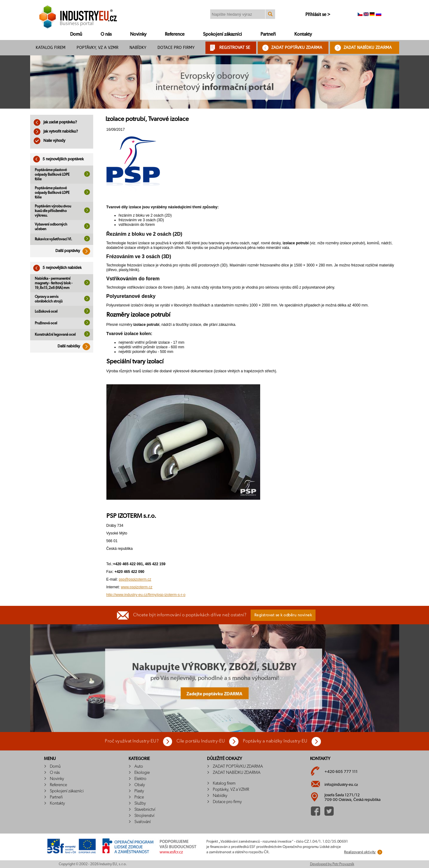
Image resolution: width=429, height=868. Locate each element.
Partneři (268, 34)
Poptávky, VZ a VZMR (97, 48)
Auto (139, 766)
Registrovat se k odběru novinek (283, 615)
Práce (139, 797)
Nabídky (138, 48)
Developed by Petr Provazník (332, 864)
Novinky (138, 34)
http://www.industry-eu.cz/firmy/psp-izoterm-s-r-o (146, 595)
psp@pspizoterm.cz (135, 579)
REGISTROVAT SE (235, 48)
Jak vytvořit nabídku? (56, 132)
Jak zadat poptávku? (55, 122)
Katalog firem (51, 48)
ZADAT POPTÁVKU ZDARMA (297, 48)
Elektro (140, 779)
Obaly (140, 785)
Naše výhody (49, 141)
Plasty (139, 791)
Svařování (143, 822)
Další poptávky (74, 251)
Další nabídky (75, 346)
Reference (175, 34)
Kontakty (303, 34)
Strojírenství (144, 816)
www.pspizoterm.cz (137, 587)
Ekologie (142, 773)
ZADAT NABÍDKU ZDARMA (368, 48)
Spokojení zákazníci (222, 34)
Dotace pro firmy (176, 48)
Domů (76, 34)
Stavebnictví (145, 810)
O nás (106, 34)
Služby (140, 803)
